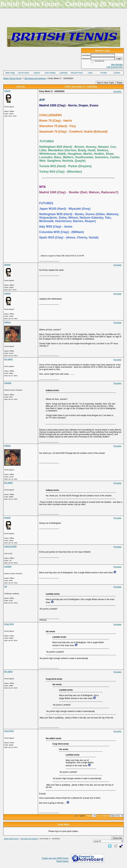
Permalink (117, 91)
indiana (7, 322)
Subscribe (117, 838)
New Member (117, 65)
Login (119, 59)
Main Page (10, 73)
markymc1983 (10, 546)
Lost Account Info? (115, 67)
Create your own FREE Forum (55, 858)
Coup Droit (9, 624)
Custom (117, 73)
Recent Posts (77, 73)
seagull (7, 91)
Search (37, 73)
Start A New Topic (106, 83)
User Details (50, 73)
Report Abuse (62, 861)
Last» (82, 816)
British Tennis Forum (12, 78)
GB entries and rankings (35, 78)
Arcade (104, 73)
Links (90, 73)
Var (6, 586)
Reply (120, 83)
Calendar (64, 73)
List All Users (23, 73)
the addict (8, 359)
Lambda (8, 383)
